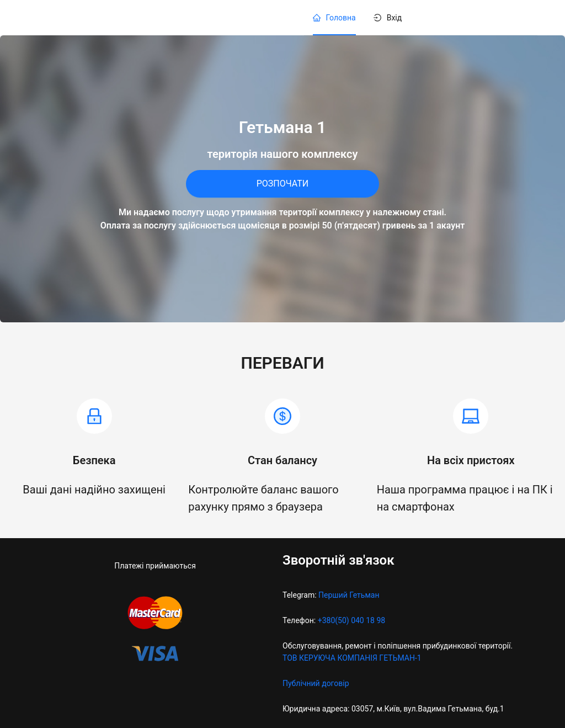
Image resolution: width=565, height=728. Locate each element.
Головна (341, 18)
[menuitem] (334, 18)
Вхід (395, 18)
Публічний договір (316, 683)
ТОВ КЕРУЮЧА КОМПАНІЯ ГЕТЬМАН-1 (352, 658)
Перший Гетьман (349, 595)
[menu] (421, 18)
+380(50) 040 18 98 (351, 620)
